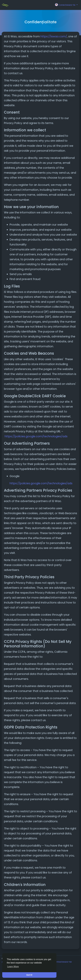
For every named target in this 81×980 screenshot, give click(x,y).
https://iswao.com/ (54, 36)
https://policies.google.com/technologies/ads (36, 436)
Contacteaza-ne (63, 962)
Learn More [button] (13, 967)
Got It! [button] (29, 975)
